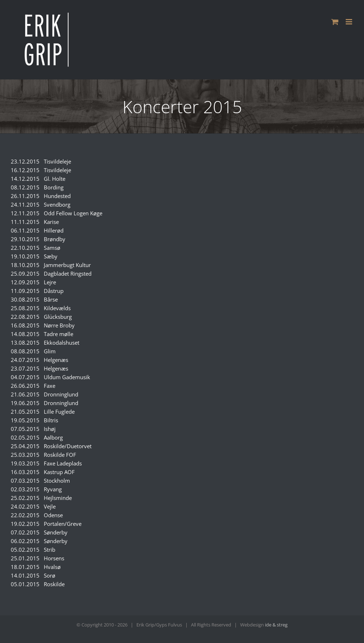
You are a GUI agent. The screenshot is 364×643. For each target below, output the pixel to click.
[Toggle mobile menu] (349, 22)
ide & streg (276, 625)
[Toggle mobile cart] (335, 22)
